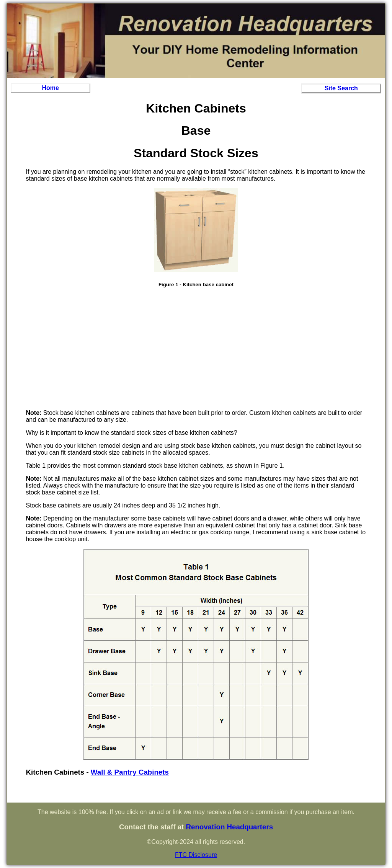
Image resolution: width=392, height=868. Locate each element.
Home (51, 88)
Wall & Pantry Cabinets (130, 772)
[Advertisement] (196, 350)
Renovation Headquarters (229, 827)
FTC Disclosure (196, 855)
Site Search (341, 88)
